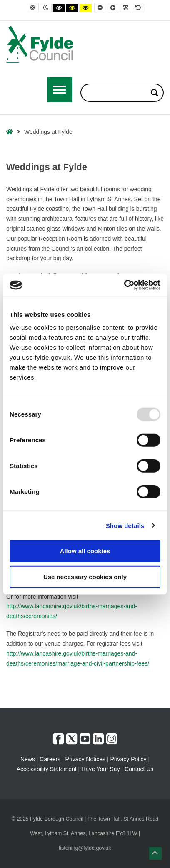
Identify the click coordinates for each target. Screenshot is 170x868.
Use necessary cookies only (85, 576)
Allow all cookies (85, 551)
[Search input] (117, 93)
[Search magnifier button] (155, 93)
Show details (125, 525)
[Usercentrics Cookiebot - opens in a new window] (124, 285)
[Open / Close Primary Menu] (60, 90)
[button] (155, 853)
